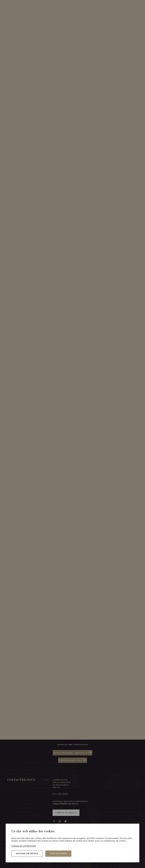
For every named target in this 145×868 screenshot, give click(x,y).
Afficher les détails (27, 854)
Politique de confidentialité (24, 846)
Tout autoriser (58, 854)
